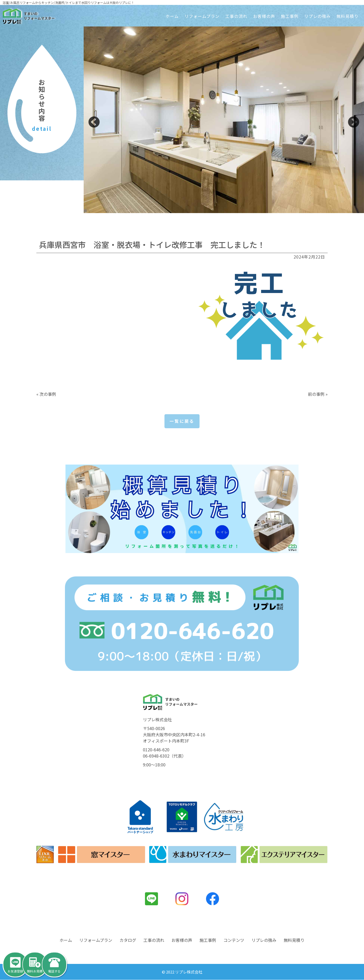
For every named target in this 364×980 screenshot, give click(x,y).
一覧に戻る (182, 421)
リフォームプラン (202, 16)
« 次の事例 (46, 394)
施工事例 (290, 16)
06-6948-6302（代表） (164, 756)
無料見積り (348, 16)
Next (354, 122)
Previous (94, 122)
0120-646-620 (156, 750)
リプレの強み (317, 16)
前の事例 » (318, 394)
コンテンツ (234, 940)
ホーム (172, 16)
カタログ (128, 940)
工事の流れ (236, 16)
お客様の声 (264, 16)
